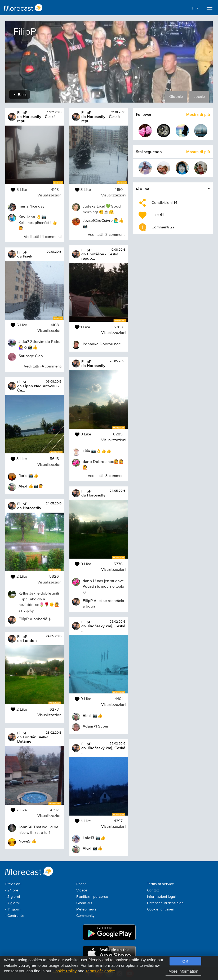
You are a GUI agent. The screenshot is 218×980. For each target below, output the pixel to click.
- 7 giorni (12, 903)
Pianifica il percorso (92, 897)
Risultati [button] (143, 189)
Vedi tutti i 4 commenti (43, 237)
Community (85, 916)
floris (23, 475)
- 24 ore (12, 890)
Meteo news (86, 909)
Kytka (23, 593)
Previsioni (13, 884)
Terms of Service (100, 971)
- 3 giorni (13, 897)
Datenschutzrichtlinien (165, 903)
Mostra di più (198, 114)
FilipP (22, 112)
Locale (199, 97)
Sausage (26, 356)
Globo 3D (84, 903)
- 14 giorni (13, 909)
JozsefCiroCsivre (98, 220)
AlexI (23, 486)
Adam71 (90, 726)
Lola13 (88, 838)
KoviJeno (27, 217)
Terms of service (161, 884)
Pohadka (91, 344)
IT (195, 8)
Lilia (86, 451)
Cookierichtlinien (161, 909)
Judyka (89, 206)
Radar (81, 884)
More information (183, 971)
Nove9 (25, 841)
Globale (176, 97)
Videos (82, 890)
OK (186, 961)
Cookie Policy (64, 971)
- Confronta (14, 916)
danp (87, 461)
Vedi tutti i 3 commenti (106, 235)
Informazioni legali (162, 897)
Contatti (153, 890)
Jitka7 (24, 341)
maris (23, 206)
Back (20, 95)
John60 (25, 827)
